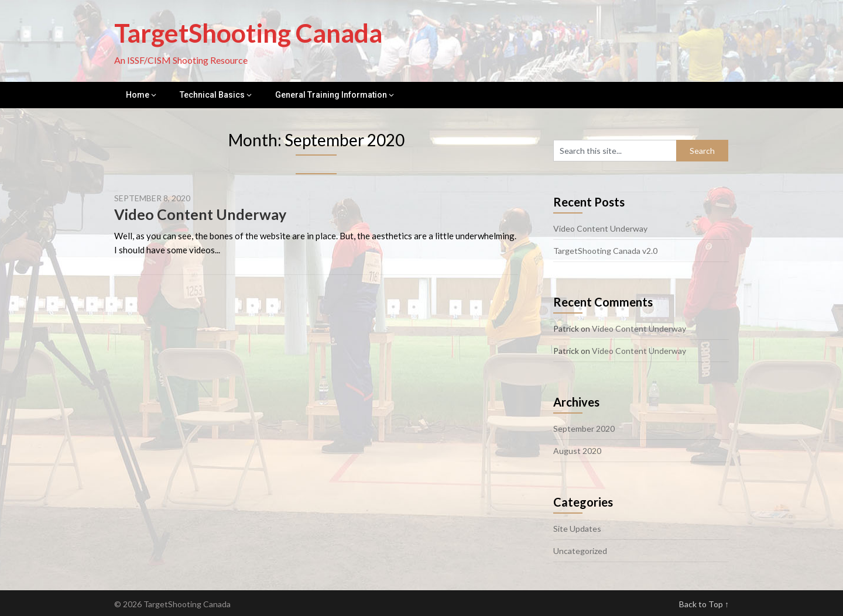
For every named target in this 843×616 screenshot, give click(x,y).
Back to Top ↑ (704, 604)
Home (138, 95)
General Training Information (331, 95)
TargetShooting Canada (248, 33)
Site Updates (577, 529)
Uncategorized (580, 551)
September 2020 (584, 429)
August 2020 (577, 451)
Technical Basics (212, 95)
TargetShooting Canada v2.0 (605, 251)
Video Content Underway (200, 214)
